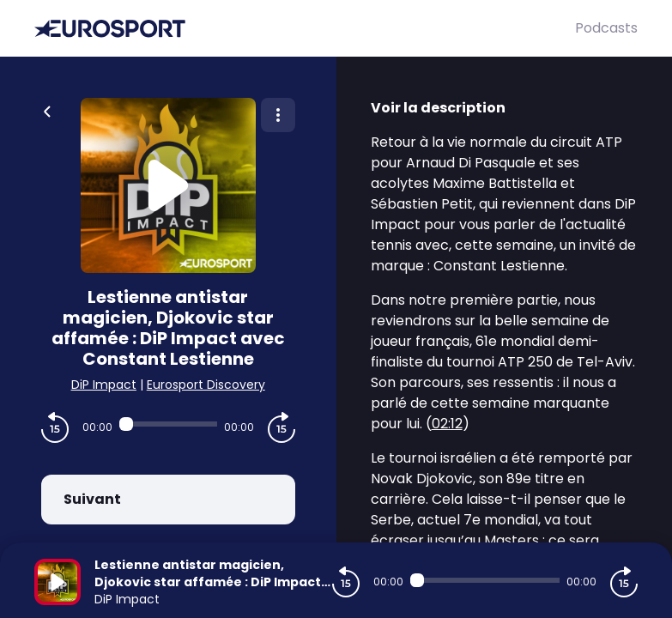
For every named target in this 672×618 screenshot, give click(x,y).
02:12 (447, 424)
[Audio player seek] (168, 424)
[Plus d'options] (278, 115)
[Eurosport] (305, 29)
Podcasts (606, 28)
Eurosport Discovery (206, 385)
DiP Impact (104, 385)
